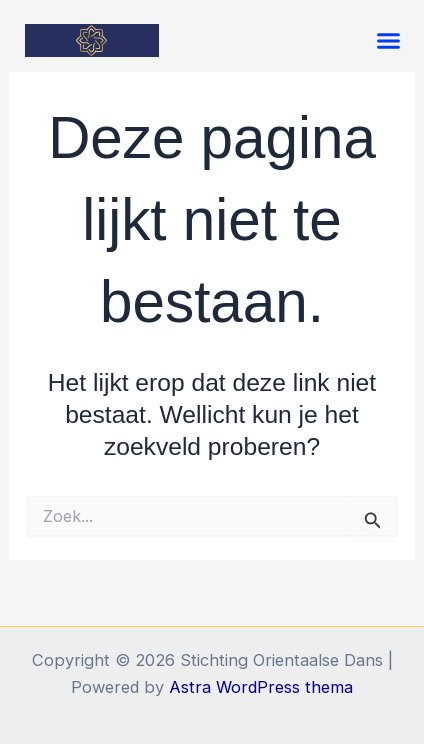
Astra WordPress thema (261, 687)
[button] (389, 41)
